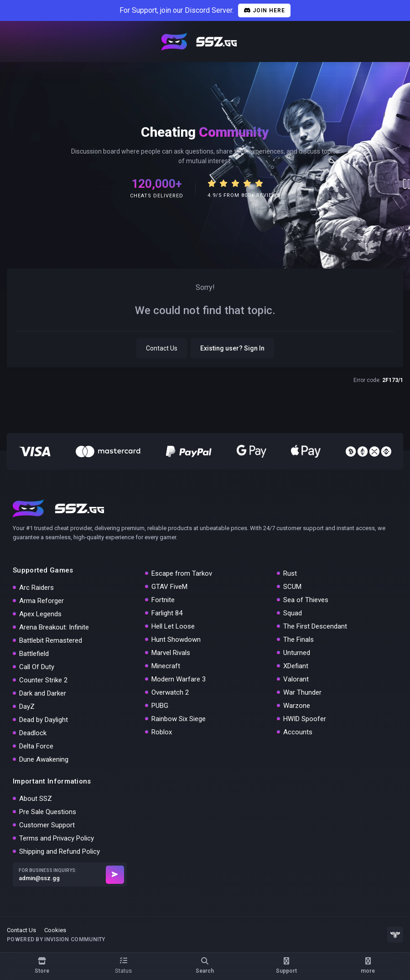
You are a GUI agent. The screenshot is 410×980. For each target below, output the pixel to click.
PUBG (160, 706)
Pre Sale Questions (48, 812)
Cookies (55, 930)
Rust (290, 573)
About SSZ (36, 799)
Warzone (297, 706)
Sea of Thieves (306, 600)
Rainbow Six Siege (179, 719)
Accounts (298, 732)
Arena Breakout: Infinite (54, 627)
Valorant (296, 679)
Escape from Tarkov (182, 573)
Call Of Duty (37, 667)
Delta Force (36, 746)
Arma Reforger (42, 601)
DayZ (27, 707)
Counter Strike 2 (43, 680)
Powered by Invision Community (56, 939)
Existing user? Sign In (232, 348)
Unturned (297, 653)
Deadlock (33, 733)
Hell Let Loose (173, 626)
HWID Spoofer (305, 719)
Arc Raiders (36, 588)
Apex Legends (40, 614)
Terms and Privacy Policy (57, 838)
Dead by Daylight (44, 720)
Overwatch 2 (170, 692)
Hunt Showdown (176, 640)
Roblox (162, 732)
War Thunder (302, 692)
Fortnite (163, 600)
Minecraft (166, 666)
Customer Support (47, 825)
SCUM (292, 587)
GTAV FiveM (169, 587)
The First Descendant (315, 626)
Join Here (264, 10)
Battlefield (34, 654)
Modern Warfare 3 (179, 679)
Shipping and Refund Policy (60, 851)
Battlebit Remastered (51, 640)
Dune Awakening (44, 759)
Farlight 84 (167, 613)
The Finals (298, 640)
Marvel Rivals (171, 653)
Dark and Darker (43, 693)
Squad (293, 613)
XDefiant (296, 666)
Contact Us (162, 348)
